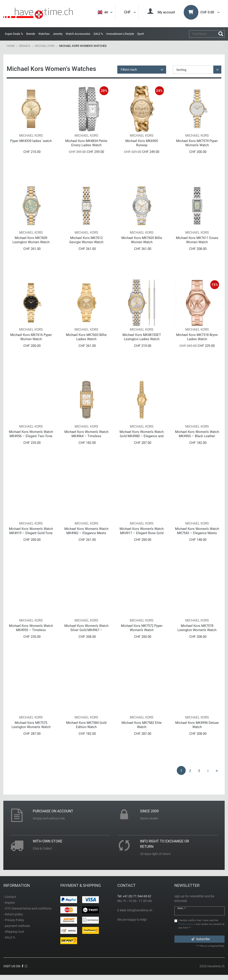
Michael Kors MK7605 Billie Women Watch (142, 240)
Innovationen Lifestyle (120, 34)
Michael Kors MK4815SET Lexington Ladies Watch (142, 337)
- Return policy (13, 914)
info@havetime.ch (140, 910)
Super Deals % (14, 34)
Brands (31, 34)
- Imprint (9, 903)
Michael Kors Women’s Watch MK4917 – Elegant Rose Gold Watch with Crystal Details (142, 531)
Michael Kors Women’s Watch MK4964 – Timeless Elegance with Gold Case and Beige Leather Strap (86, 434)
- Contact (10, 897)
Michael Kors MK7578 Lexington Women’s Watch (197, 628)
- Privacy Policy (14, 920)
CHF (130, 12)
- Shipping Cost (14, 932)
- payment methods (17, 926)
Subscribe (201, 939)
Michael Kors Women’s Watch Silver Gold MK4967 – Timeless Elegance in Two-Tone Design (86, 628)
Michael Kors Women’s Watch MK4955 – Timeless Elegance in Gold (31, 628)
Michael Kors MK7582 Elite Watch (142, 725)
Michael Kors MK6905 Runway (142, 143)
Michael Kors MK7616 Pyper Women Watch (31, 337)
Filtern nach (129, 70)
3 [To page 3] (199, 771)
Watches (44, 34)
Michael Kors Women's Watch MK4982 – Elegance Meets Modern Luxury (86, 531)
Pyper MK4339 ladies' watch (31, 141)
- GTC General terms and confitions (27, 908)
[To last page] (217, 770)
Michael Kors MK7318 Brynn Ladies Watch (197, 337)
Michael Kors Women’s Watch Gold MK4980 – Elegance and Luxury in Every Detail (142, 434)
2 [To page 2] (190, 771)
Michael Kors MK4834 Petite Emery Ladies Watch (86, 143)
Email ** (182, 908)
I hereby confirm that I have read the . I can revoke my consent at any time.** (201, 924)
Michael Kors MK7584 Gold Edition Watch (86, 725)
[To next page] (208, 770)
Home (11, 46)
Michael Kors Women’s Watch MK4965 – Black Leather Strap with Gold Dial (197, 434)
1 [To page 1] (181, 771)
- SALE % (9, 937)
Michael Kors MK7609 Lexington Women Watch (31, 240)
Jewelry (58, 34)
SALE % (98, 34)
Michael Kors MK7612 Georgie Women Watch (86, 240)
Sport (140, 34)
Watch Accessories (78, 34)
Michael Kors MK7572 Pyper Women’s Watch (142, 628)
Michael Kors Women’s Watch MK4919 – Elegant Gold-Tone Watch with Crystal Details (31, 531)
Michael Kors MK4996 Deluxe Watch (197, 725)
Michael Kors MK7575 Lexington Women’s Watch (31, 725)
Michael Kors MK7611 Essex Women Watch (197, 240)
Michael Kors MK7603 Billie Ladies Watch (86, 337)
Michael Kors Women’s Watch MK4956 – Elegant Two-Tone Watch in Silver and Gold (31, 434)
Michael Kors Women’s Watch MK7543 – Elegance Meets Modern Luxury (197, 531)
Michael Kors (45, 46)
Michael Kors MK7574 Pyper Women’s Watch (197, 143)
